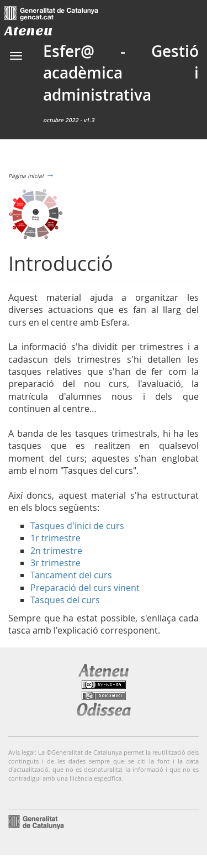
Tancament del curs (71, 575)
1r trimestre (55, 538)
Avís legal (22, 752)
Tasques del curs (65, 600)
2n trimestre (56, 551)
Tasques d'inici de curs (77, 526)
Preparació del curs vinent (85, 588)
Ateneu (28, 31)
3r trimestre (55, 563)
